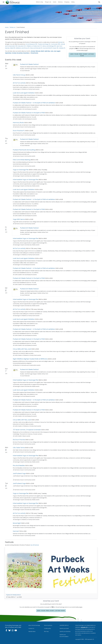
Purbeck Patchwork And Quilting (24, 150)
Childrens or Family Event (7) (34, 46)
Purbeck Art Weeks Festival (29, 64)
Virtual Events (34, 53)
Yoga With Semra (19, 219)
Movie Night (17, 523)
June (52, 51)
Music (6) (56, 48)
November (20, 53)
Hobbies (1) (62, 48)
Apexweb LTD (84, 627)
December (26, 53)
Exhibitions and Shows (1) (23, 48)
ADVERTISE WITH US (64, 625)
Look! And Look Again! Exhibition (24, 93)
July (55, 51)
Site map (46, 631)
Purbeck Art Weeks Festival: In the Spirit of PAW (29, 113)
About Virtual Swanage (34, 625)
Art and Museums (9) (31, 44)
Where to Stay (40, 2)
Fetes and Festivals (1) (36, 48)
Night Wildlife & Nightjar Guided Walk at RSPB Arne (30, 359)
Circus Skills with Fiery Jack (22, 349)
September (8, 53)
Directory (60, 2)
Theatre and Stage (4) (44, 44)
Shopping (67, 2)
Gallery (73, 2)
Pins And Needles (19, 466)
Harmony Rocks (18, 123)
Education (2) (22, 46)
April (46, 51)
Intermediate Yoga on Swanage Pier (26, 180)
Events (55, 2)
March (43, 51)
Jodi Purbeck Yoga (19, 473)
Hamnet (16, 531)
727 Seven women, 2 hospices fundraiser (27, 430)
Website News (32, 631)
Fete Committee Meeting (22, 160)
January (33, 51)
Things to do (48, 2)
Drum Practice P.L (19, 131)
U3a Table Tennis (19, 448)
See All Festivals (35, 545)
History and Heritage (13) (49, 46)
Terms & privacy (48, 625)
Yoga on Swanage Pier (21, 170)
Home (7, 27)
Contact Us (31, 628)
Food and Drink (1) (48, 48)
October (14, 53)
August (58, 51)
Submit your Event (64, 628)
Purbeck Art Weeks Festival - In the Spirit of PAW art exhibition (34, 103)
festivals (60, 42)
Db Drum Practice (19, 440)
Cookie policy (47, 628)
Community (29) (55, 44)
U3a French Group (19, 75)
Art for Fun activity (19, 83)
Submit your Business (65, 631)
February (38, 51)
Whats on (13, 27)
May (49, 51)
